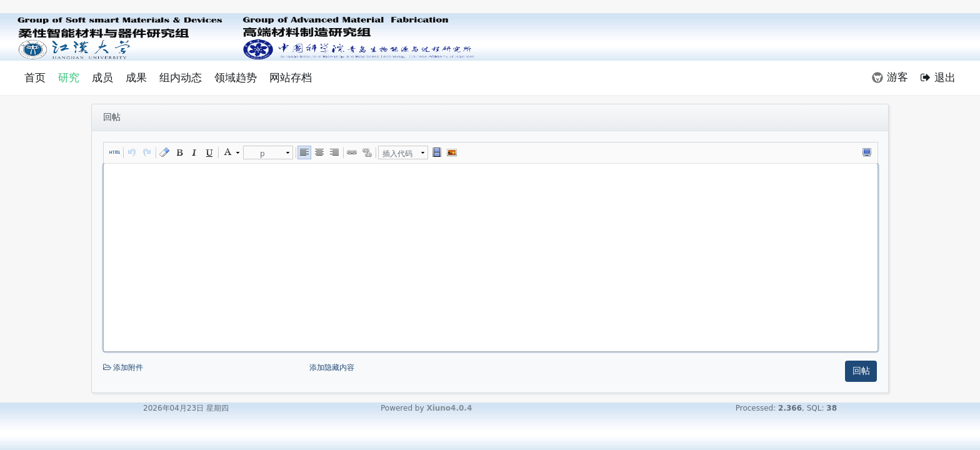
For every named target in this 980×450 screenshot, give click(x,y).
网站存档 (291, 77)
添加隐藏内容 (332, 367)
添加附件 (205, 368)
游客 (890, 77)
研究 (69, 77)
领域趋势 (236, 77)
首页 (35, 77)
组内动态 (181, 77)
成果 (136, 77)
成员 (102, 77)
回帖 (861, 371)
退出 (938, 77)
